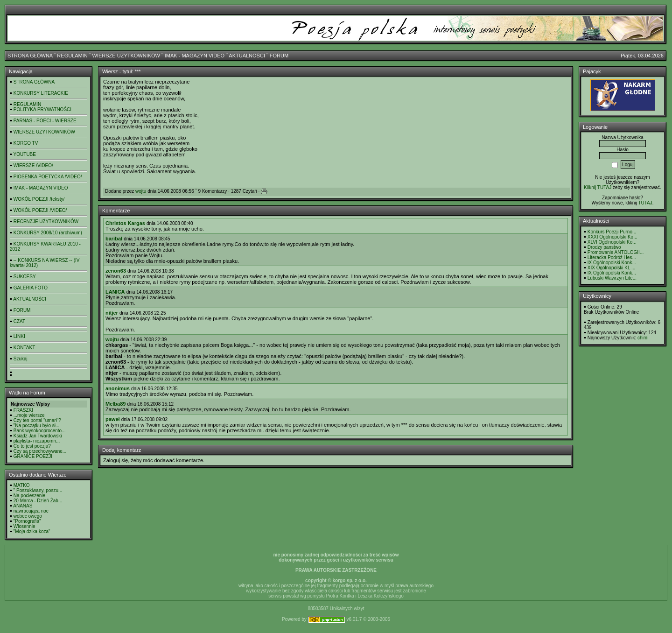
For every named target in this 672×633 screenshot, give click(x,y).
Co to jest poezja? (32, 446)
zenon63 (116, 271)
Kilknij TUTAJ (598, 187)
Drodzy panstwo (604, 247)
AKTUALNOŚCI (247, 56)
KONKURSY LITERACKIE (41, 93)
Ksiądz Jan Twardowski (38, 436)
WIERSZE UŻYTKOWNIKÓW (126, 56)
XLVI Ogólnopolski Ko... (612, 242)
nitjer (112, 313)
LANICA (115, 292)
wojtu (141, 191)
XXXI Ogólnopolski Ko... (612, 237)
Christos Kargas (125, 223)
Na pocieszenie (29, 496)
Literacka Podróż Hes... (612, 257)
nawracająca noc (31, 511)
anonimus (118, 388)
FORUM (279, 56)
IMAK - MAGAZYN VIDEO (195, 56)
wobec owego (28, 516)
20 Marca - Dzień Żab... (38, 501)
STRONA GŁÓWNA (30, 56)
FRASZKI (23, 410)
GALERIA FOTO (31, 288)
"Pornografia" (27, 521)
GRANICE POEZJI (33, 456)
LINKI (19, 336)
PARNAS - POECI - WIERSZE (45, 121)
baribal (114, 239)
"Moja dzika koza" (32, 531)
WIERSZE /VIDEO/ (33, 165)
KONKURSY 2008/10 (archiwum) (48, 233)
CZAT (19, 321)
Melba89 (115, 404)
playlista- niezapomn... (37, 441)
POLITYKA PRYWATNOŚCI (42, 109)
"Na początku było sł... (37, 426)
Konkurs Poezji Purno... (612, 232)
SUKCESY (25, 277)
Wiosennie (24, 526)
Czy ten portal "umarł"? (37, 420)
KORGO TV (26, 143)
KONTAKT (24, 348)
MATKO (22, 485)
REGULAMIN (72, 56)
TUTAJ (645, 203)
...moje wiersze (29, 415)
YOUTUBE (25, 154)
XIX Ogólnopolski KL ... (611, 268)
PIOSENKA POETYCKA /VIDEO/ (48, 177)
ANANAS (23, 506)
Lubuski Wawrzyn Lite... (612, 278)
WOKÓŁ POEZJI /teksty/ (39, 199)
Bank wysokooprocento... (40, 431)
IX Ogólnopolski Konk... (612, 263)
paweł (113, 419)
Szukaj (21, 359)
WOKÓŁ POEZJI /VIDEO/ (40, 210)
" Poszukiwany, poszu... (38, 490)
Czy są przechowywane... (40, 451)
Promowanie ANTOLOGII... (616, 252)
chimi (643, 338)
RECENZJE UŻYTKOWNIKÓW (46, 222)
